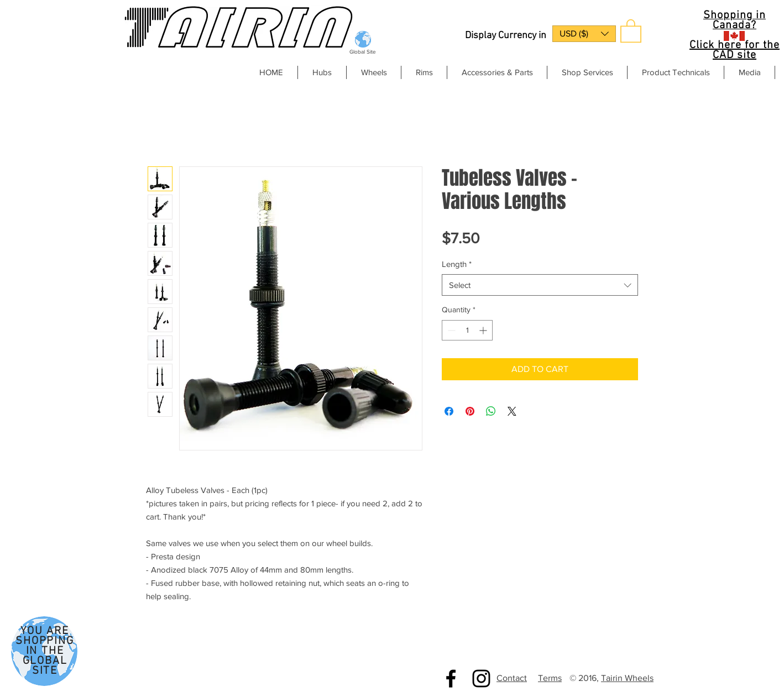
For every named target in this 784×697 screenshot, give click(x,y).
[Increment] (484, 330)
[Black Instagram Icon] (481, 678)
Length (457, 264)
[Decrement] (450, 330)
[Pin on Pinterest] (470, 411)
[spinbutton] (467, 330)
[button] (584, 34)
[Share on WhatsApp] (491, 411)
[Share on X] (512, 411)
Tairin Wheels (627, 678)
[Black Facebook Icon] (451, 678)
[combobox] (540, 285)
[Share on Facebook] (449, 411)
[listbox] (584, 34)
